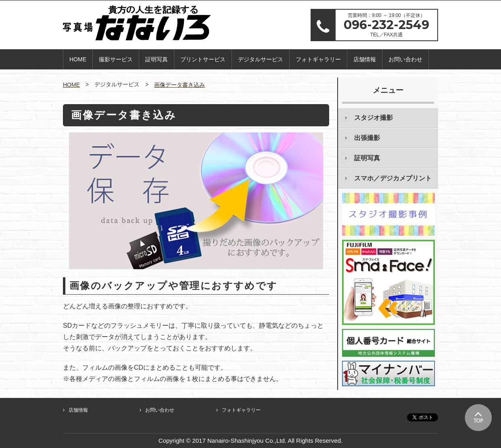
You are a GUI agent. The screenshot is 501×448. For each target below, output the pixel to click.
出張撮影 (367, 138)
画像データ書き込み (180, 85)
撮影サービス (116, 59)
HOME (78, 59)
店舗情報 (365, 59)
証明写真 (157, 59)
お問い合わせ (405, 59)
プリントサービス (203, 59)
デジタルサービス (261, 59)
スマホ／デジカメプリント (393, 178)
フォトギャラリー (318, 59)
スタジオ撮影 (374, 118)
